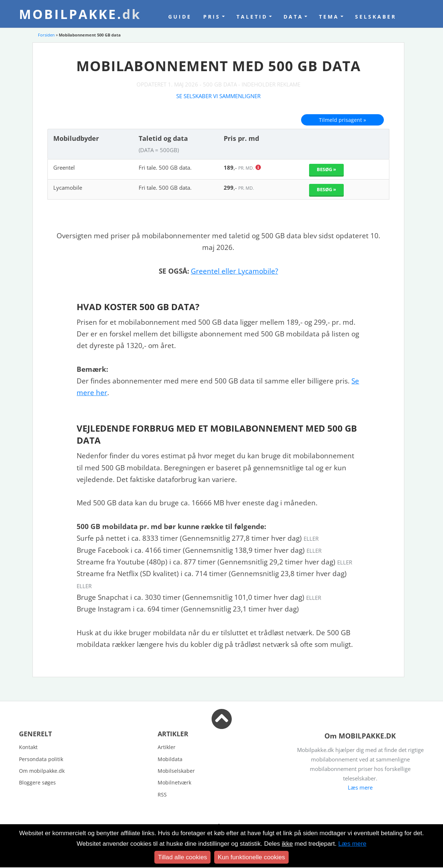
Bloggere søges (37, 782)
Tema (329, 17)
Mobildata (170, 759)
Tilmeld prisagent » (342, 120)
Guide (180, 17)
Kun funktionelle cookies (251, 857)
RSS (162, 794)
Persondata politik (41, 759)
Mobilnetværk (174, 782)
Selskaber (376, 17)
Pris (212, 17)
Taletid (252, 17)
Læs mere (360, 787)
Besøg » (326, 169)
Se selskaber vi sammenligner (218, 96)
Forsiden (46, 35)
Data (293, 17)
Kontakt (28, 747)
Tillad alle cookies (182, 857)
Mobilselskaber (176, 771)
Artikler (167, 747)
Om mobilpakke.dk (42, 771)
